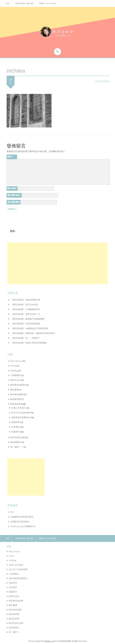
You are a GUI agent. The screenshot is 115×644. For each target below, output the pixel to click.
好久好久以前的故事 (21, 413)
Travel (13, 366)
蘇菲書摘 (15, 390)
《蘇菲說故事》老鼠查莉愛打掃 (25, 300)
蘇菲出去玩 (16, 380)
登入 (12, 512)
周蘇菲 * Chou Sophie (47, 4)
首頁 (8, 4)
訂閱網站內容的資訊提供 (22, 517)
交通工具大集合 (19, 408)
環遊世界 (15, 422)
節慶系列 (15, 432)
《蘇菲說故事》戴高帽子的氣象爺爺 (28, 319)
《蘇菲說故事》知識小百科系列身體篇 (29, 343)
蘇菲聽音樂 (16, 399)
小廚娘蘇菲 (16, 375)
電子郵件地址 (14, 195)
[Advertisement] (57, 263)
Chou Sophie (102, 82)
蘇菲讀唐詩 (16, 442)
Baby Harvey (16, 361)
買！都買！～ (17, 447)
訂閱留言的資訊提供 (20, 522)
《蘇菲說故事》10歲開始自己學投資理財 (29, 328)
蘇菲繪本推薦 (17, 394)
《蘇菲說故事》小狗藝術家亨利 (25, 309)
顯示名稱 (12, 188)
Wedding (14, 371)
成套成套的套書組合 (21, 417)
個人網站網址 (14, 202)
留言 (10, 157)
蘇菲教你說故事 (18, 385)
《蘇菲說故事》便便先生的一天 (25, 314)
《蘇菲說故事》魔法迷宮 (24, 4)
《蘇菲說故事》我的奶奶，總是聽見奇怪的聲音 (33, 333)
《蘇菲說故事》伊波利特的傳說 (25, 324)
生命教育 (15, 427)
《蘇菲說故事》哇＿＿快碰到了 (25, 338)
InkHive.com (49, 641)
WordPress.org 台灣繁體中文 (23, 526)
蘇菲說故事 (16, 404)
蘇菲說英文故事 (18, 437)
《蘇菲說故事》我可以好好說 (24, 305)
